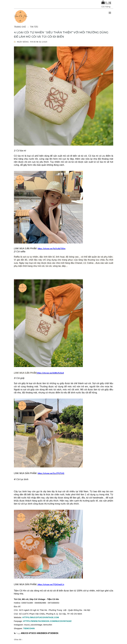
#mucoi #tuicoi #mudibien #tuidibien (40, 633)
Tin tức (34, 27)
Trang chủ (20, 27)
